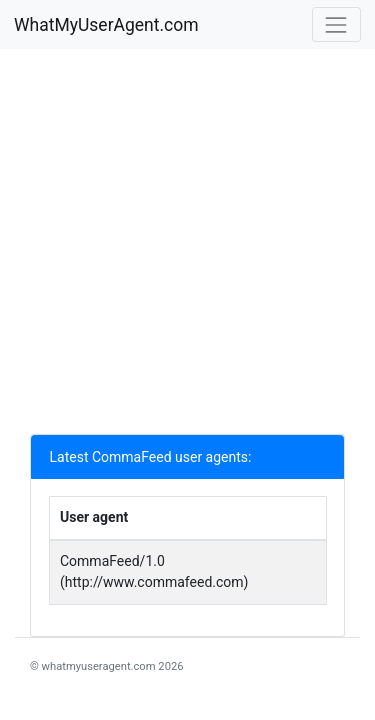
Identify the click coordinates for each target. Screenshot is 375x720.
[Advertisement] (187, 246)
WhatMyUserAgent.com (106, 25)
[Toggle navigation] (336, 24)
